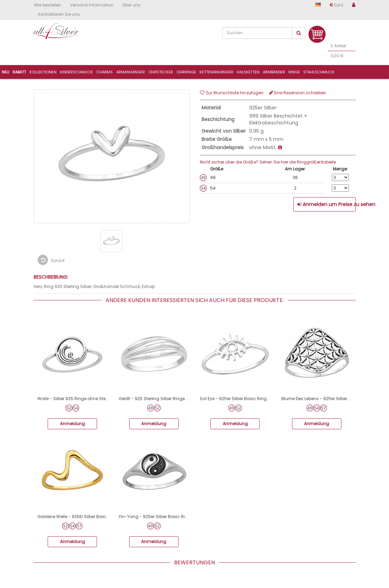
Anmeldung (72, 424)
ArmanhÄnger (131, 72)
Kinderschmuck (76, 72)
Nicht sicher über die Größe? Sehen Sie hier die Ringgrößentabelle (268, 162)
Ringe (294, 72)
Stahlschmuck (319, 72)
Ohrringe (186, 72)
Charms (105, 72)
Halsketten (248, 72)
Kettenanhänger (216, 72)
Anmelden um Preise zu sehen (326, 204)
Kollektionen (43, 72)
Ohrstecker (161, 72)
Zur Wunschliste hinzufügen (232, 93)
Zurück (51, 260)
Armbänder (274, 72)
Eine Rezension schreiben (298, 93)
